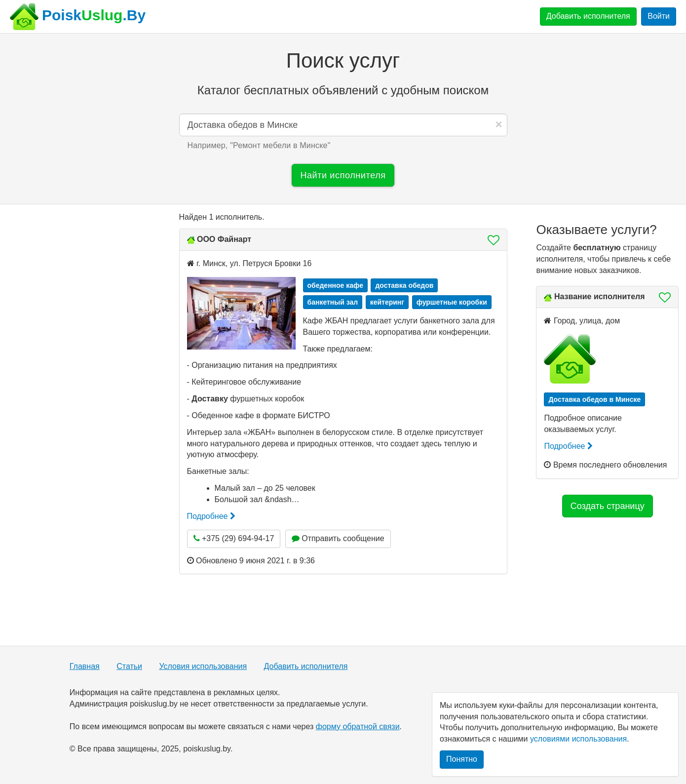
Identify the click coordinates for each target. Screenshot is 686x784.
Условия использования (203, 666)
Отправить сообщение (338, 538)
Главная (85, 666)
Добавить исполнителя (588, 16)
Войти (659, 16)
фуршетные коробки (452, 302)
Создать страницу (608, 506)
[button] (491, 240)
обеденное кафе (335, 285)
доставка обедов (404, 285)
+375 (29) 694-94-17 (234, 538)
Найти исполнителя (343, 175)
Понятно (462, 759)
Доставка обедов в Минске (594, 399)
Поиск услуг (343, 60)
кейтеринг (387, 302)
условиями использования (578, 739)
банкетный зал (333, 302)
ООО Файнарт (224, 239)
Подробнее (211, 516)
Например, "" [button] (259, 145)
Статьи (129, 666)
